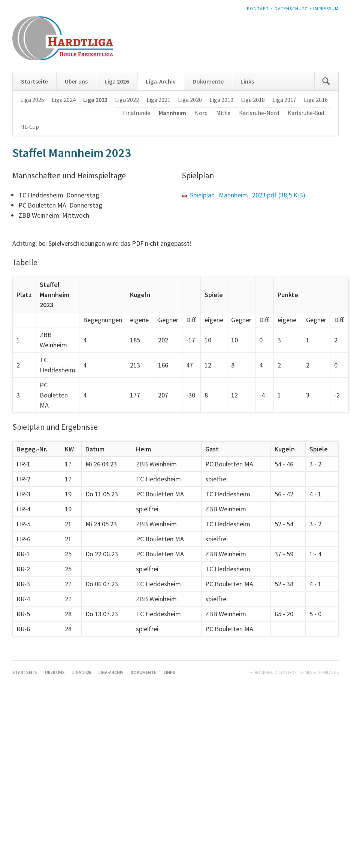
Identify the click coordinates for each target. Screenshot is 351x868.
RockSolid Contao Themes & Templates (297, 672)
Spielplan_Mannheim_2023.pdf (248, 195)
